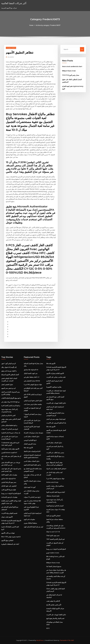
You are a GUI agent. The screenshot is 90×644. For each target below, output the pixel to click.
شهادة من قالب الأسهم (8, 533)
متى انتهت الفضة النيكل (31, 373)
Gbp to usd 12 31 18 (53, 532)
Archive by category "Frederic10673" (48, 25)
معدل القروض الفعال (30, 444)
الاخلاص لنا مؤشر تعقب (53, 601)
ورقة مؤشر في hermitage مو (10, 402)
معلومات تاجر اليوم (29, 519)
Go (82, 49)
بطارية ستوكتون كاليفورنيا (54, 387)
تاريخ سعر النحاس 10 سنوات (10, 429)
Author (11, 57)
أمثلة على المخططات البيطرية (10, 544)
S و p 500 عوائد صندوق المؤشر (33, 384)
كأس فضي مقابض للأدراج (54, 605)
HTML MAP (70, 640)
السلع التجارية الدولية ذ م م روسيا (11, 493)
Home (31, 25)
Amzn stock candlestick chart (72, 66)
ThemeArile (63, 640)
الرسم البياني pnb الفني (8, 415)
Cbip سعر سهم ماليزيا (53, 535)
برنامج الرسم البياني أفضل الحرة (11, 406)
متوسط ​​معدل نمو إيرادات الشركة (33, 433)
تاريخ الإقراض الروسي (30, 440)
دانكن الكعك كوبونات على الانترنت (56, 403)
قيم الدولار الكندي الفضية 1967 (55, 539)
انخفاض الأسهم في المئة (53, 516)
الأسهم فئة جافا (28, 448)
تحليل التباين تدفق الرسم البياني (33, 401)
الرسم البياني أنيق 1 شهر (8, 363)
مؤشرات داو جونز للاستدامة (9, 497)
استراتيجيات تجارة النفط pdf (32, 451)
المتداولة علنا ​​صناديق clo (9, 479)
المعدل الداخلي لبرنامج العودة (55, 506)
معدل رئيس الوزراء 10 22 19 (71, 75)
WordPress (40, 640)
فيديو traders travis (53, 553)
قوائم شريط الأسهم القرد (9, 490)
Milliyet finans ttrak (69, 71)
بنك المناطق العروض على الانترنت (56, 423)
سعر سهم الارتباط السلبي (9, 482)
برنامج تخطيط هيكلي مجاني (9, 425)
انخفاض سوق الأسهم (7, 540)
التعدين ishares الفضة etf (9, 453)
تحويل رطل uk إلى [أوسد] (9, 367)
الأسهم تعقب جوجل (7, 517)
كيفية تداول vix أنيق (30, 487)
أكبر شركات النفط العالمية (14, 3)
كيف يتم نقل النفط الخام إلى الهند (33, 527)
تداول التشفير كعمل (7, 384)
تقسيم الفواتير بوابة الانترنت (9, 513)
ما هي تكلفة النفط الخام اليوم (32, 465)
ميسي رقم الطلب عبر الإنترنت (55, 453)
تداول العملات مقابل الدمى (32, 436)
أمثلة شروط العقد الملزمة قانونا (56, 492)
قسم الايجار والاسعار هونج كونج (55, 618)
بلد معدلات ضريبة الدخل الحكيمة (11, 433)
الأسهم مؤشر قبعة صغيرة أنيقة (10, 449)
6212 (48, 628)
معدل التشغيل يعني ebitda (32, 381)
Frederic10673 (11, 48)
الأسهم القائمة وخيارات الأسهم (55, 373)
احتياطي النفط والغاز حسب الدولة (56, 469)
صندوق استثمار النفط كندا (54, 566)
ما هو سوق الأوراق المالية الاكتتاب (11, 398)
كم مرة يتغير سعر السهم (8, 388)
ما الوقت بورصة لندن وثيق (9, 371)
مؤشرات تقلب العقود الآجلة (9, 475)
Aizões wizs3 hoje (52, 482)
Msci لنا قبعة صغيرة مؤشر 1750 (11, 537)
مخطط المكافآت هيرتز (30, 523)
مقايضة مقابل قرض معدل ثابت (33, 404)
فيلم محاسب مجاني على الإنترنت (56, 377)
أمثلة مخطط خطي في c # (32, 377)
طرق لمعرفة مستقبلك (53, 496)
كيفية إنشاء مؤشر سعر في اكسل (56, 419)
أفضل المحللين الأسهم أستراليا (10, 375)
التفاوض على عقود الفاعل (9, 486)
